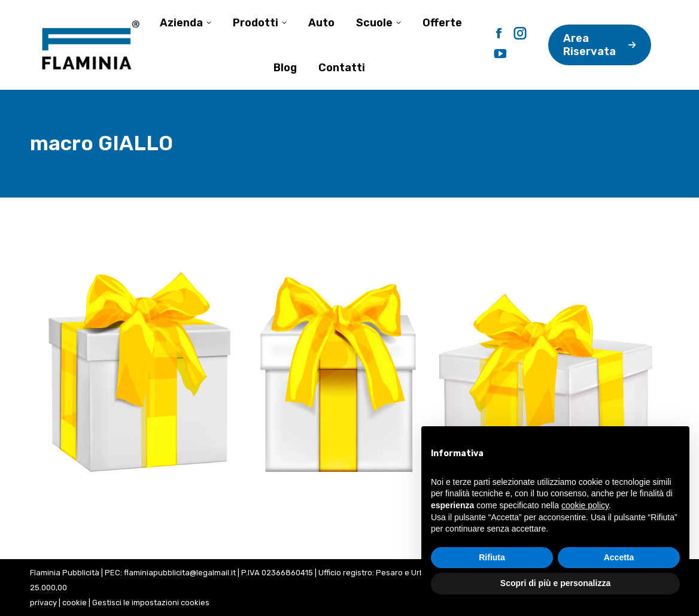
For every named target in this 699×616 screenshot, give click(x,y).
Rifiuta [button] (492, 557)
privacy (43, 603)
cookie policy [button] (585, 505)
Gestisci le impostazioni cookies (151, 603)
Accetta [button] (619, 557)
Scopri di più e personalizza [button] (555, 583)
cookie (75, 603)
